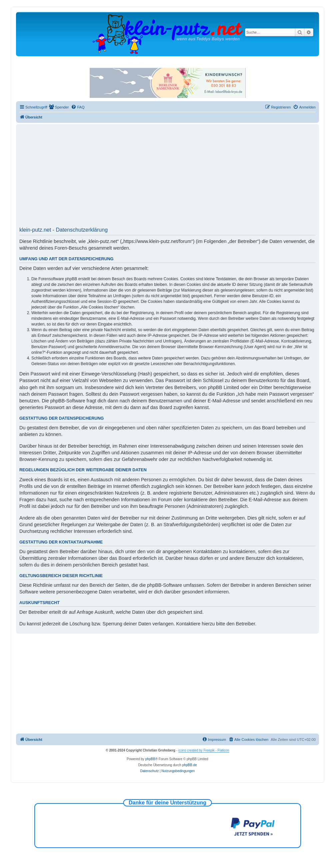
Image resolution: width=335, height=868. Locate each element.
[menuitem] (59, 107)
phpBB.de (190, 765)
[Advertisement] (167, 178)
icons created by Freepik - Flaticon (204, 750)
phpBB (150, 759)
